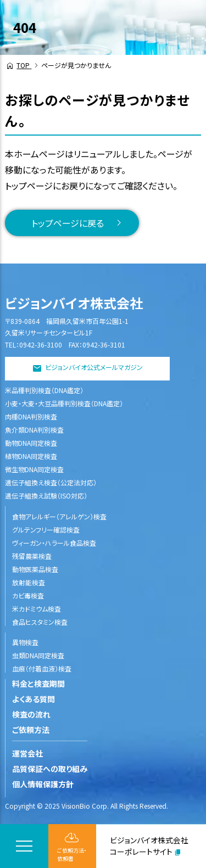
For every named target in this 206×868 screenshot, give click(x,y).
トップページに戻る (68, 223)
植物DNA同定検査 (31, 456)
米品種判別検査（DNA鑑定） (44, 390)
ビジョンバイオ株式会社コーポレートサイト (149, 846)
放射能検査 (29, 582)
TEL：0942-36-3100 (34, 345)
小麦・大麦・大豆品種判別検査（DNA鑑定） (64, 403)
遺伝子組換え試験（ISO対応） (46, 495)
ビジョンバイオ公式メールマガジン (94, 368)
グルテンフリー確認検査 (46, 530)
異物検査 (25, 642)
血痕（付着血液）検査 (42, 668)
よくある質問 (34, 699)
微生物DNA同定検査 (34, 469)
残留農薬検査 (32, 556)
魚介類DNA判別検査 (34, 430)
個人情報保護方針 (43, 784)
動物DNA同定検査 (31, 443)
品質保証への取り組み (50, 769)
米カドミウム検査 (37, 609)
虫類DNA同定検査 (38, 655)
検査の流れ (31, 714)
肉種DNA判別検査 (31, 416)
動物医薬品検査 (35, 569)
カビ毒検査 (28, 595)
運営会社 (27, 753)
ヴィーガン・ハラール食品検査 (54, 543)
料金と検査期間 (38, 684)
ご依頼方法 (31, 730)
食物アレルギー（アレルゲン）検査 (59, 516)
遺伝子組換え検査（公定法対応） (51, 482)
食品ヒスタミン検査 (40, 622)
